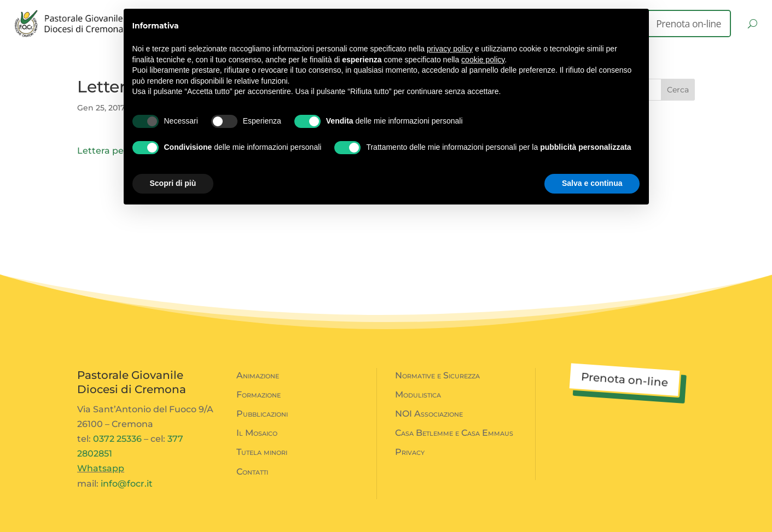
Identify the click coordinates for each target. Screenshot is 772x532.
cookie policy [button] (483, 60)
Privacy (410, 452)
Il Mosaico (257, 433)
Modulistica (418, 394)
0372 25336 (117, 439)
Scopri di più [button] (173, 183)
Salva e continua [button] (592, 183)
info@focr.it (127, 484)
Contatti (252, 472)
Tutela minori (262, 452)
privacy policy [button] (450, 49)
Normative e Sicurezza (437, 375)
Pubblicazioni (262, 414)
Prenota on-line (689, 24)
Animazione (258, 375)
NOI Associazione (429, 414)
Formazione (259, 394)
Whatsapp (101, 468)
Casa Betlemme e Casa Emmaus (454, 433)
